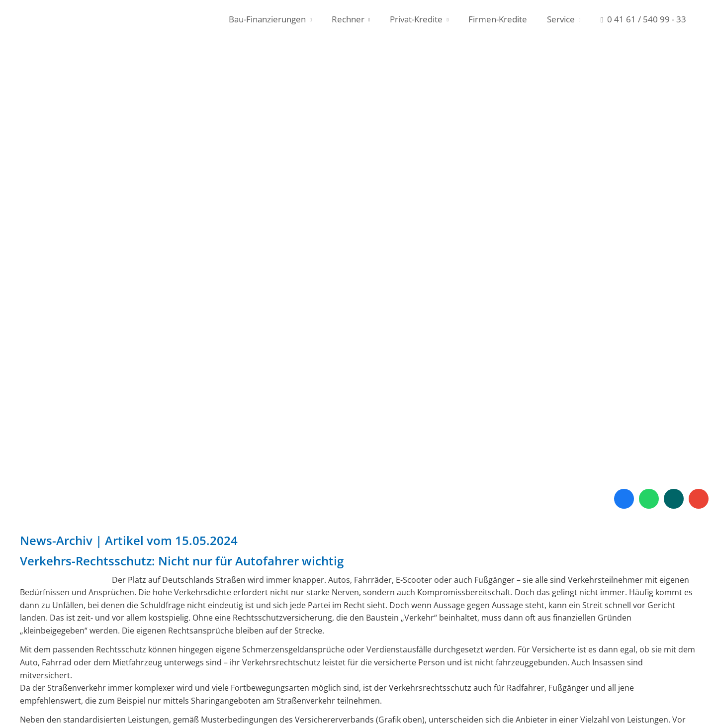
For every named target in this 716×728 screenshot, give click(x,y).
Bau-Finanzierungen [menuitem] (267, 19)
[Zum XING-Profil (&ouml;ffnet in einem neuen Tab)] (674, 499)
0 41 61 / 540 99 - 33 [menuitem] (643, 19)
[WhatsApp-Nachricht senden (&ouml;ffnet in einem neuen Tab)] (649, 499)
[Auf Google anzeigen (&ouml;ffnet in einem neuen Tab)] (699, 499)
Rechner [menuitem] (348, 19)
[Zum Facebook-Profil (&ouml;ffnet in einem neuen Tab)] (624, 499)
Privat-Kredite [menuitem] (416, 19)
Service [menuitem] (561, 19)
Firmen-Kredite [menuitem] (498, 19)
